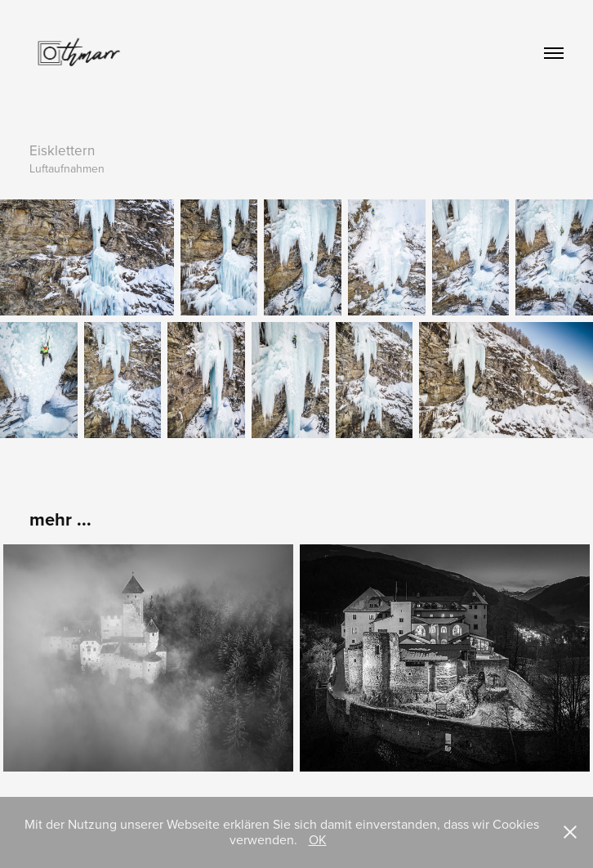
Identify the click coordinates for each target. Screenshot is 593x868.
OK (318, 839)
